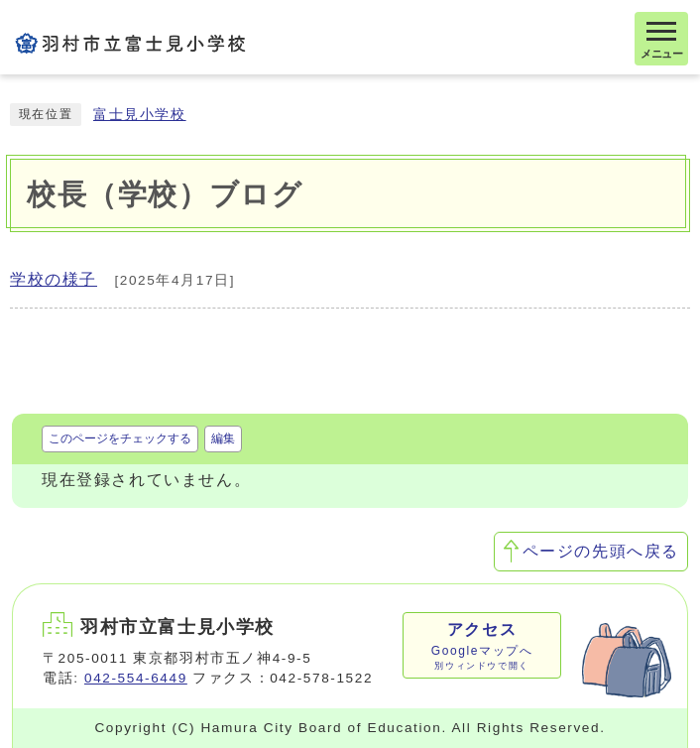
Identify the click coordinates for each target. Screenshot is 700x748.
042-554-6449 (136, 678)
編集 (223, 438)
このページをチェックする (120, 438)
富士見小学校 (140, 115)
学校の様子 (54, 279)
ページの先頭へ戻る (601, 551)
